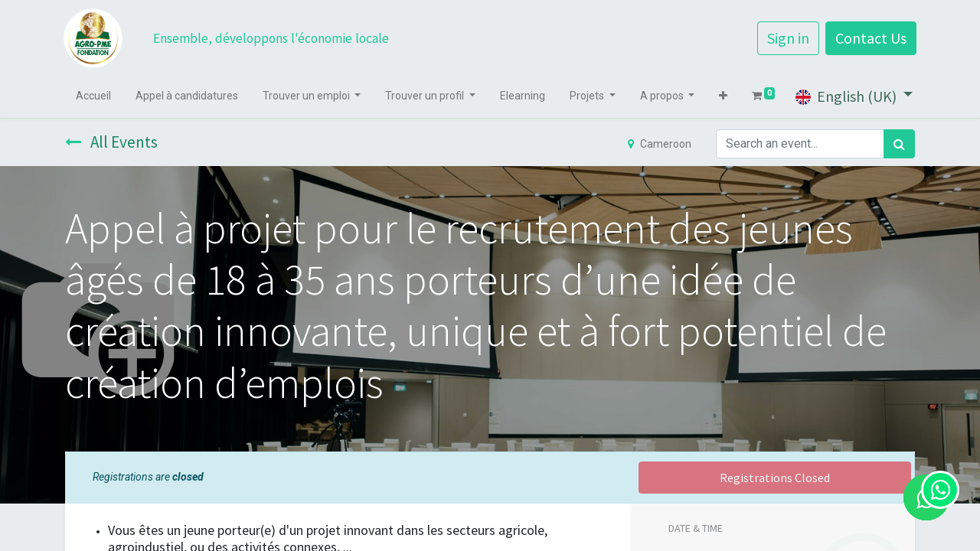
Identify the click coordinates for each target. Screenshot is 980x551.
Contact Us (869, 38)
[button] (725, 96)
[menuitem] (95, 96)
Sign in (787, 38)
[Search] (899, 144)
